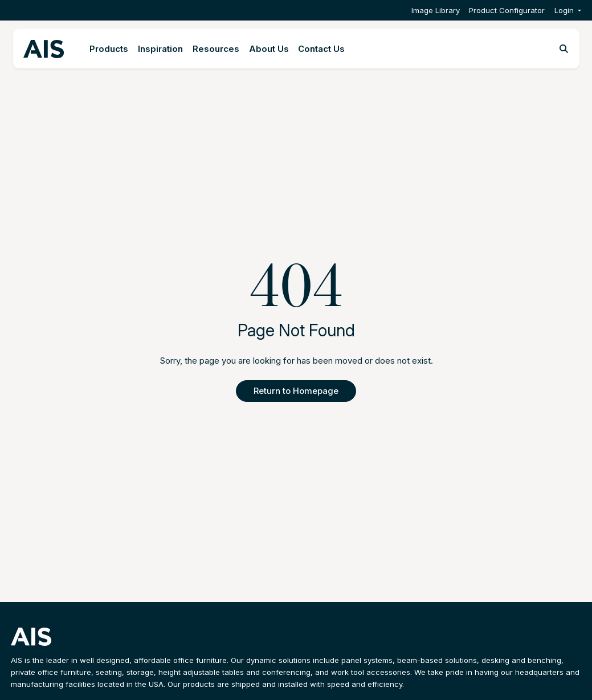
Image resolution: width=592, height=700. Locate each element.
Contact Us (321, 49)
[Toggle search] (564, 49)
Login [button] (564, 10)
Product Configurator (507, 10)
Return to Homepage (296, 391)
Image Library (436, 10)
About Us (269, 49)
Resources (216, 49)
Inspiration (160, 49)
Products (109, 49)
